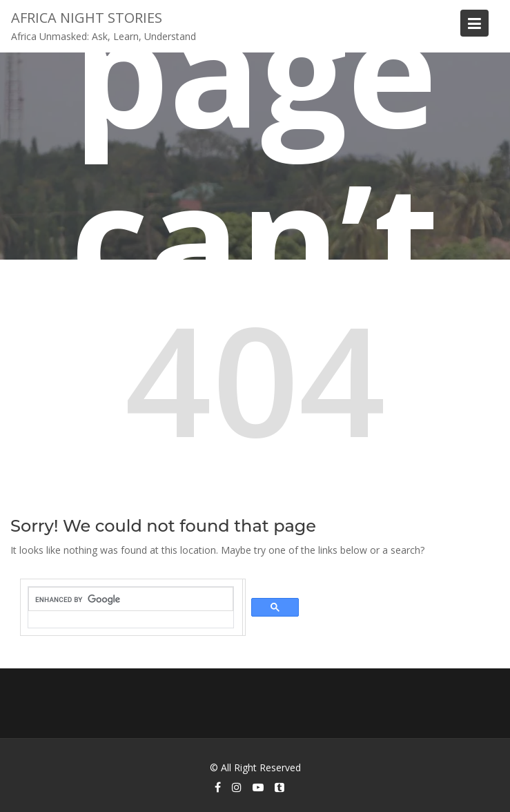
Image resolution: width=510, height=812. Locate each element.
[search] (131, 599)
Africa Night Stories (87, 18)
